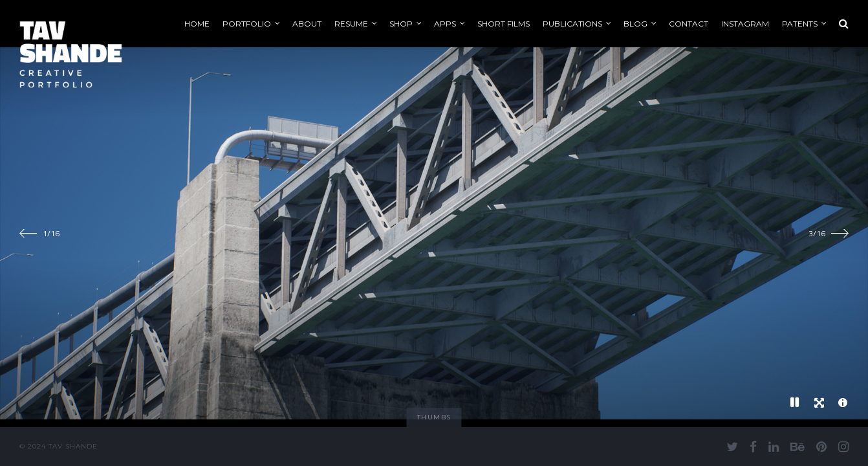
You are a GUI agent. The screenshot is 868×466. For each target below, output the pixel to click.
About (307, 24)
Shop (401, 24)
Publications (572, 24)
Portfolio (247, 24)
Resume (351, 24)
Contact (689, 24)
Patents (800, 24)
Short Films (504, 24)
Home (197, 24)
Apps (445, 24)
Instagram (745, 24)
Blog (635, 24)
